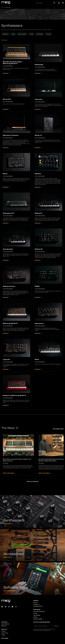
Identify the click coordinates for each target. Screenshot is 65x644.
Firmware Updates (38, 619)
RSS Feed (4, 626)
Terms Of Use (5, 633)
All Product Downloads (39, 612)
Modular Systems (22, 34)
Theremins (48, 34)
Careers (3, 632)
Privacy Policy (36, 631)
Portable (31, 34)
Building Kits (6, 34)
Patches (35, 617)
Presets (35, 614)
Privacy (3, 635)
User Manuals (37, 616)
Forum (36, 603)
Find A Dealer (5, 639)
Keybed (13, 34)
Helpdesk (36, 605)
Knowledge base (38, 607)
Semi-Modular (40, 34)
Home (3, 7)
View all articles (5, 624)
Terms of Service (45, 631)
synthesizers (8, 7)
